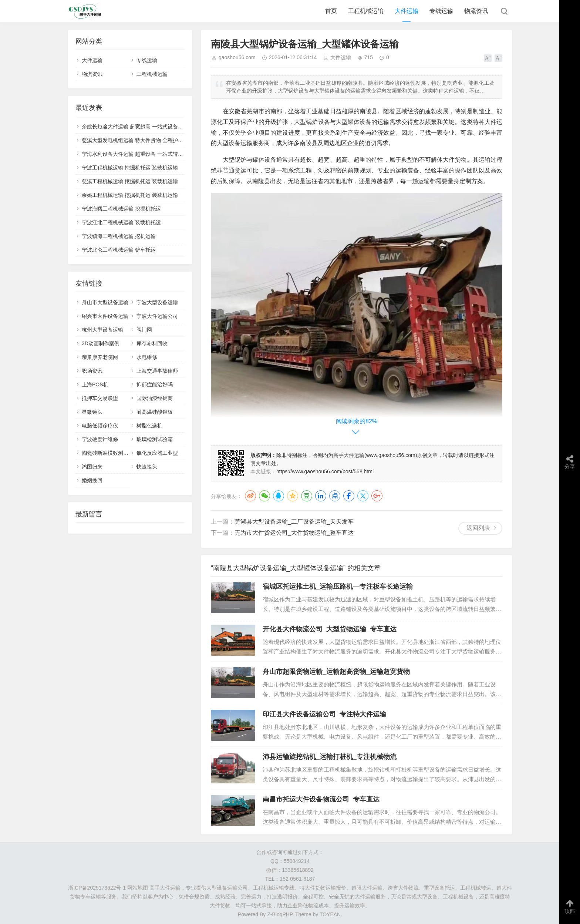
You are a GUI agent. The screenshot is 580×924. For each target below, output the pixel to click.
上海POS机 (95, 384)
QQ (279, 496)
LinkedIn (321, 496)
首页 (331, 11)
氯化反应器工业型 (157, 453)
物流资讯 (476, 11)
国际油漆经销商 (155, 398)
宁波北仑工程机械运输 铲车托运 (119, 250)
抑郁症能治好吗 (155, 384)
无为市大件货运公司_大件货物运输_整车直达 (294, 533)
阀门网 (144, 330)
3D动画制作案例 (101, 343)
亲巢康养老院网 (100, 357)
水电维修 (147, 357)
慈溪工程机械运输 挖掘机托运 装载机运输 (130, 181)
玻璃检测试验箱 (155, 439)
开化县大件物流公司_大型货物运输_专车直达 (330, 629)
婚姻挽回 (92, 480)
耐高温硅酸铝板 (155, 412)
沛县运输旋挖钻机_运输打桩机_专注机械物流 (330, 757)
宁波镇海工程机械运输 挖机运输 (119, 236)
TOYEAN (330, 914)
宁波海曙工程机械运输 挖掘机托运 (121, 209)
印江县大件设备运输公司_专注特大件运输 (324, 714)
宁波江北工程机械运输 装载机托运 (121, 222)
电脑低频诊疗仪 (100, 426)
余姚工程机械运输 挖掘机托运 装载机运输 (130, 195)
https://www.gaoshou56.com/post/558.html (325, 471)
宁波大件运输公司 (157, 316)
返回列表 (478, 528)
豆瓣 (307, 496)
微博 (250, 496)
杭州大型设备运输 (102, 330)
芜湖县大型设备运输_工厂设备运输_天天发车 (294, 522)
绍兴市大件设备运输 (105, 316)
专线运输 (441, 11)
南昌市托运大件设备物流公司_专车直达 (321, 799)
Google (377, 496)
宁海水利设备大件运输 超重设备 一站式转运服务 (138, 154)
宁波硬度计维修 (100, 439)
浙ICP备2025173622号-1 (97, 888)
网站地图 (138, 888)
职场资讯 (92, 371)
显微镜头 (92, 412)
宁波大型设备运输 (157, 302)
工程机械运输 (366, 11)
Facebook (349, 496)
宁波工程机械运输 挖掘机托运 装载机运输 (130, 168)
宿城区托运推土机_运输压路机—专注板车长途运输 (338, 587)
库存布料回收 (152, 343)
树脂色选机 (149, 426)
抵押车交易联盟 (100, 398)
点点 (335, 496)
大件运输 (407, 11)
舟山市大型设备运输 (105, 302)
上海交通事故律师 (157, 371)
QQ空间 (293, 496)
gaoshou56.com (237, 57)
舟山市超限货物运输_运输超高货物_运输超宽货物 (336, 672)
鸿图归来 (92, 467)
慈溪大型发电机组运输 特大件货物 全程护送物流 (138, 140)
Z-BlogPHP (280, 914)
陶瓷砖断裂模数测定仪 (108, 453)
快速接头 (147, 467)
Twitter (363, 496)
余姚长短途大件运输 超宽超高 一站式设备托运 (135, 127)
